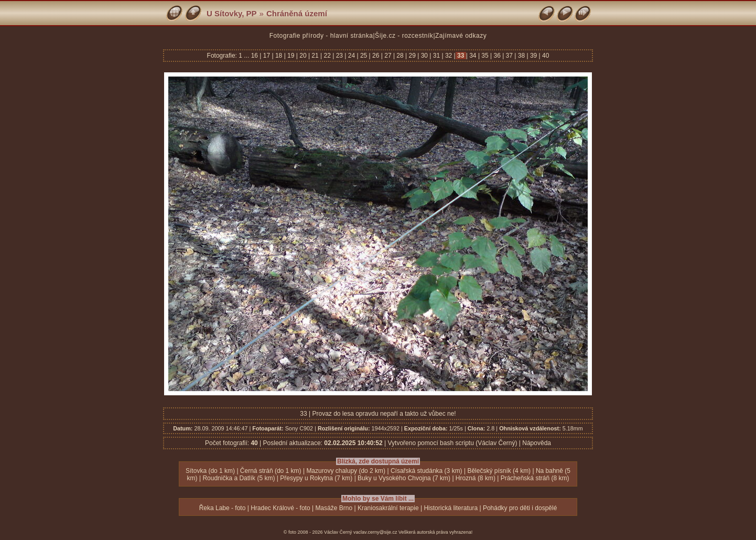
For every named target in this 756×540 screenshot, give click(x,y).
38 (521, 56)
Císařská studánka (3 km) (426, 471)
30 (424, 56)
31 (436, 56)
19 (291, 56)
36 (497, 56)
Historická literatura (451, 508)
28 (400, 56)
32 (449, 56)
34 (473, 56)
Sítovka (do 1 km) (210, 471)
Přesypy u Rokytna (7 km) (316, 478)
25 (364, 56)
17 (266, 56)
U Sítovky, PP (232, 13)
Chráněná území (297, 13)
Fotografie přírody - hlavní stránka (321, 36)
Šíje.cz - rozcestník (404, 36)
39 (534, 56)
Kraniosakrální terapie (388, 508)
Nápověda (537, 443)
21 (315, 56)
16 (256, 56)
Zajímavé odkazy (461, 36)
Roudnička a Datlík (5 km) (239, 478)
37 (509, 56)
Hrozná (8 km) (476, 478)
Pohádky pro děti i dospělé (520, 508)
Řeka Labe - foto (223, 508)
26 (376, 56)
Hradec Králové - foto (280, 508)
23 (339, 56)
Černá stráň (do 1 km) (271, 471)
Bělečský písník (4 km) (499, 471)
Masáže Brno (334, 508)
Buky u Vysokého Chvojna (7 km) (404, 478)
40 (545, 56)
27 (388, 56)
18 (279, 56)
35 (485, 56)
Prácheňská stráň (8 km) (535, 478)
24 (351, 56)
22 (327, 56)
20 (303, 56)
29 (412, 56)
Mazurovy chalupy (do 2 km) (346, 471)
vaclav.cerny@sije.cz (375, 532)
